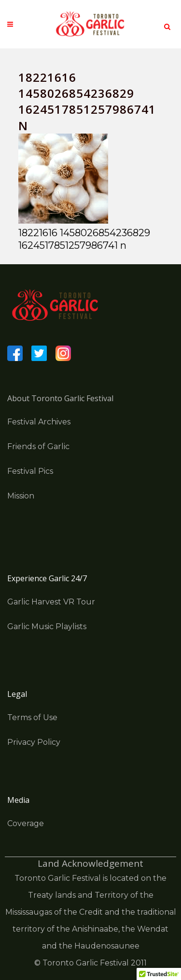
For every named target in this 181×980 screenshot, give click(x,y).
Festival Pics (30, 471)
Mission (21, 496)
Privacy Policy (34, 742)
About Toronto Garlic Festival (60, 398)
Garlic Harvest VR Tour (51, 602)
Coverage (26, 823)
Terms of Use (32, 717)
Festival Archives (39, 422)
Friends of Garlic (38, 446)
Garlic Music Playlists (47, 626)
